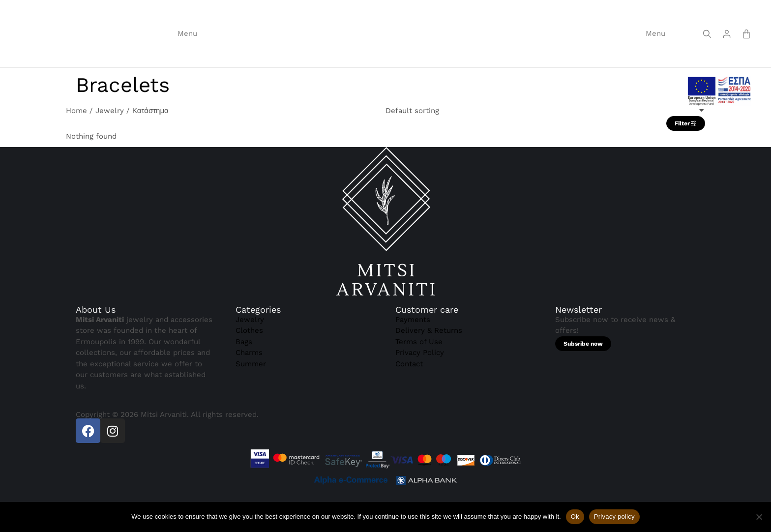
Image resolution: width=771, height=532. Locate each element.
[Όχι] (759, 517)
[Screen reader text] (707, 47)
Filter (686, 153)
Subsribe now (583, 373)
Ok (575, 517)
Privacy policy (614, 517)
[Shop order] (545, 140)
